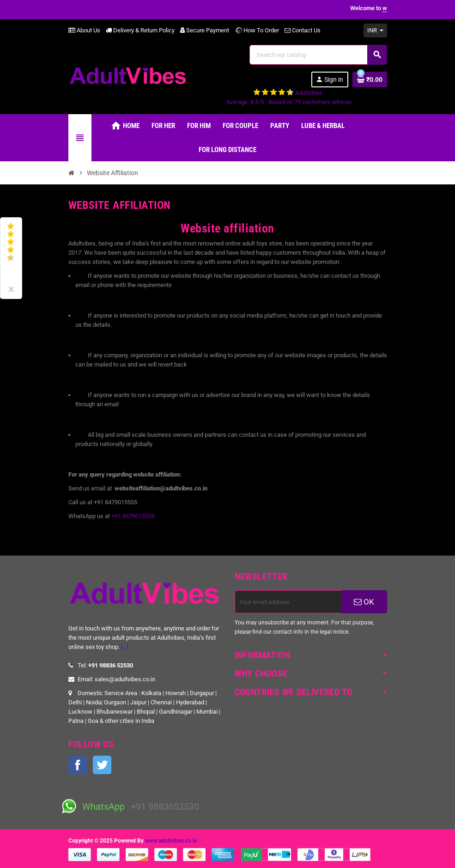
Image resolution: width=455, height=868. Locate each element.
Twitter (102, 765)
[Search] (318, 55)
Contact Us (303, 30)
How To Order (257, 30)
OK (364, 602)
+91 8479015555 (133, 516)
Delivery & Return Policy (140, 30)
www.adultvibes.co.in (171, 841)
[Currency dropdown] (375, 31)
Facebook (78, 765)
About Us (84, 30)
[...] (124, 647)
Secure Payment (205, 30)
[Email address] (288, 602)
